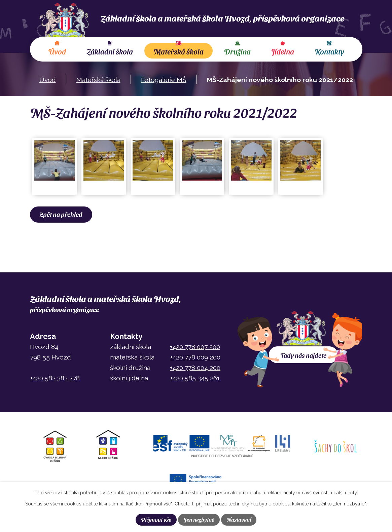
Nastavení (239, 520)
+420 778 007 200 (195, 347)
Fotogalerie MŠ (164, 80)
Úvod (57, 51)
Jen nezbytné (199, 520)
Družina (237, 51)
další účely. (346, 493)
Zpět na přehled (61, 214)
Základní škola (110, 51)
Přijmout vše (156, 520)
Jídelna (283, 51)
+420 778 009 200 (195, 357)
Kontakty (329, 51)
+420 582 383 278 (55, 378)
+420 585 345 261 (195, 378)
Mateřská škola (179, 51)
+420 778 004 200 (195, 368)
